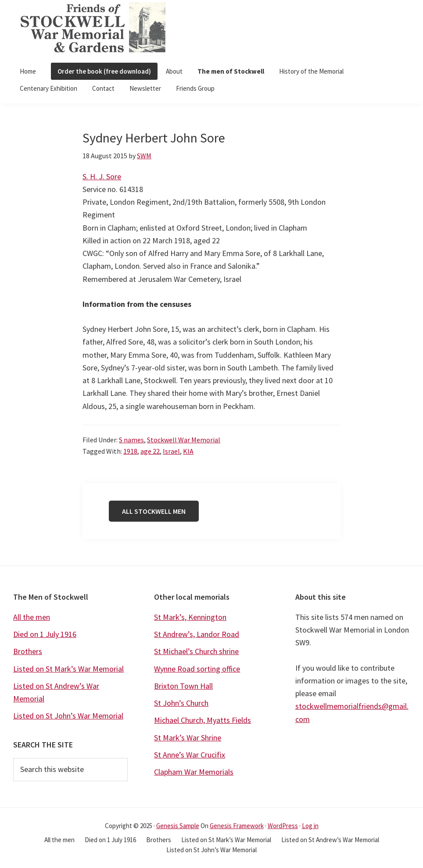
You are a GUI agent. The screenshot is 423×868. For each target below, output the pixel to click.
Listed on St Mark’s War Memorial (68, 669)
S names (131, 440)
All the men (32, 617)
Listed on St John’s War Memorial (68, 716)
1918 (130, 451)
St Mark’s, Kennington (190, 617)
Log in (310, 826)
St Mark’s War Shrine (188, 738)
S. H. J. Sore (102, 176)
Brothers (28, 651)
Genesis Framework (237, 826)
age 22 (150, 451)
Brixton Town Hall (183, 686)
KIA (188, 451)
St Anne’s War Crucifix (190, 755)
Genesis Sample (178, 826)
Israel (171, 451)
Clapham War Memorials (194, 772)
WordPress (283, 826)
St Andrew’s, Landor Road (197, 634)
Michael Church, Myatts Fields (203, 720)
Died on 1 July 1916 (45, 634)
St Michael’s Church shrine (196, 651)
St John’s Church (181, 703)
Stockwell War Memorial (184, 440)
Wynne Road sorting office (197, 669)
